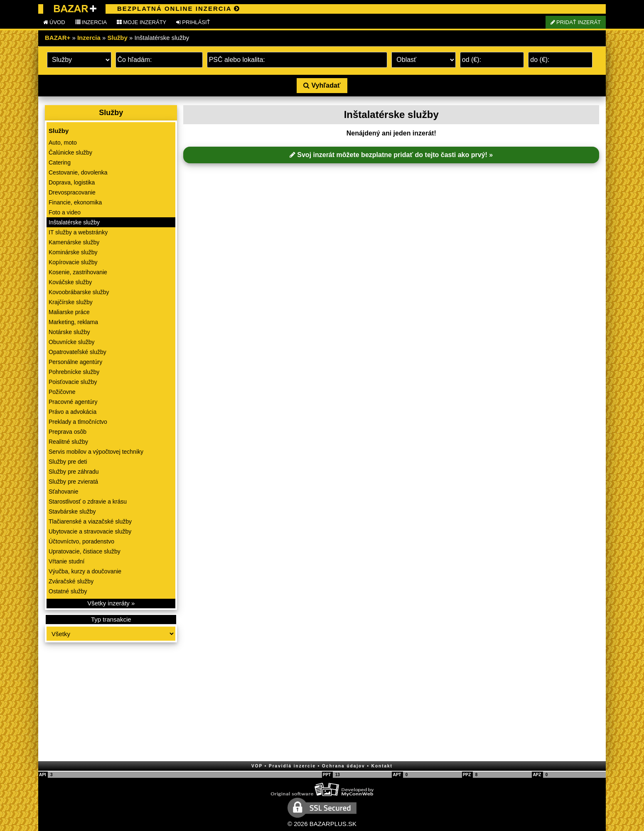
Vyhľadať (322, 85)
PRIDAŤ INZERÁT (576, 22)
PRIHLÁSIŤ (193, 22)
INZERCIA (91, 22)
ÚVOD (54, 22)
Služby (118, 38)
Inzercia (89, 38)
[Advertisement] (111, 703)
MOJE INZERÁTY (141, 22)
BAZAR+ (58, 38)
